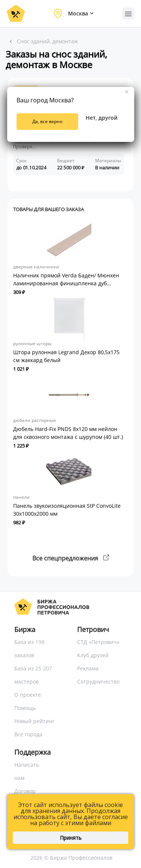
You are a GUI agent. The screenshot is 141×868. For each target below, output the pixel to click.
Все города (28, 734)
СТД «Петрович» (98, 642)
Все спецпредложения (71, 558)
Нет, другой (102, 118)
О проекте (28, 695)
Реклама (88, 668)
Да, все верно (47, 121)
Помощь (25, 708)
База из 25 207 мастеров (33, 675)
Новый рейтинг (34, 721)
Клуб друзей (93, 655)
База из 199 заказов (29, 649)
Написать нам (27, 771)
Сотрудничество (98, 681)
